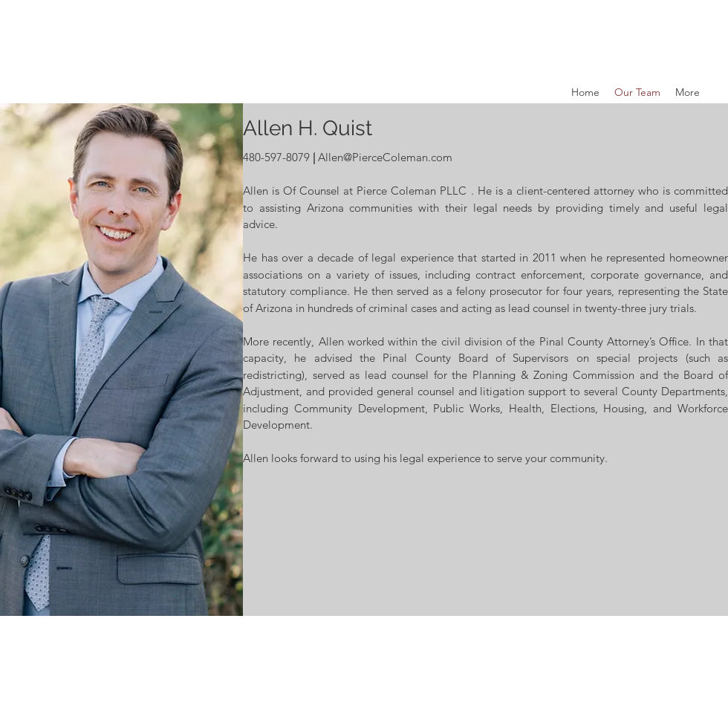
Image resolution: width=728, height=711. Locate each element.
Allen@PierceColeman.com (385, 157)
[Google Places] (713, 92)
